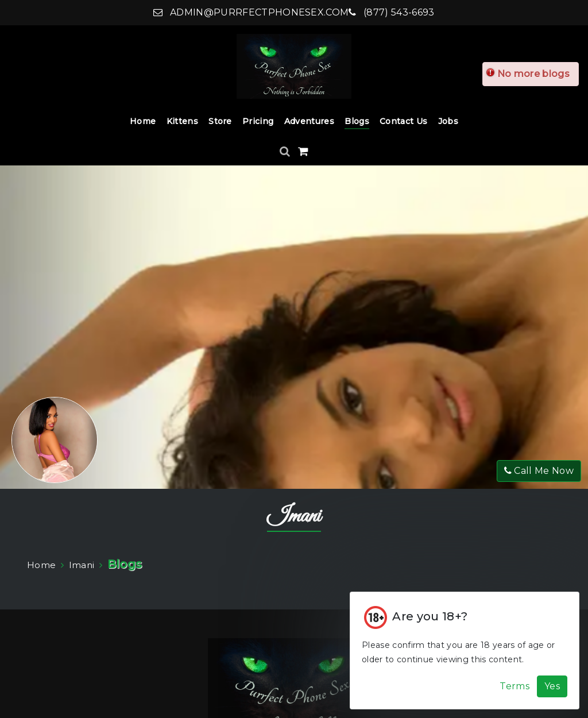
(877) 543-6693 (391, 12)
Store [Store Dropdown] (220, 121)
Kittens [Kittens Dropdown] (182, 121)
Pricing (258, 121)
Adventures (309, 121)
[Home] (294, 66)
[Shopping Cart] (303, 151)
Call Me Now (539, 471)
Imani (294, 516)
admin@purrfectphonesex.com (251, 12)
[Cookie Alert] (465, 651)
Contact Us (403, 121)
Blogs (357, 121)
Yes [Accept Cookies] (552, 686)
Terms (514, 686)
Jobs (448, 121)
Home (143, 121)
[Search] (286, 151)
